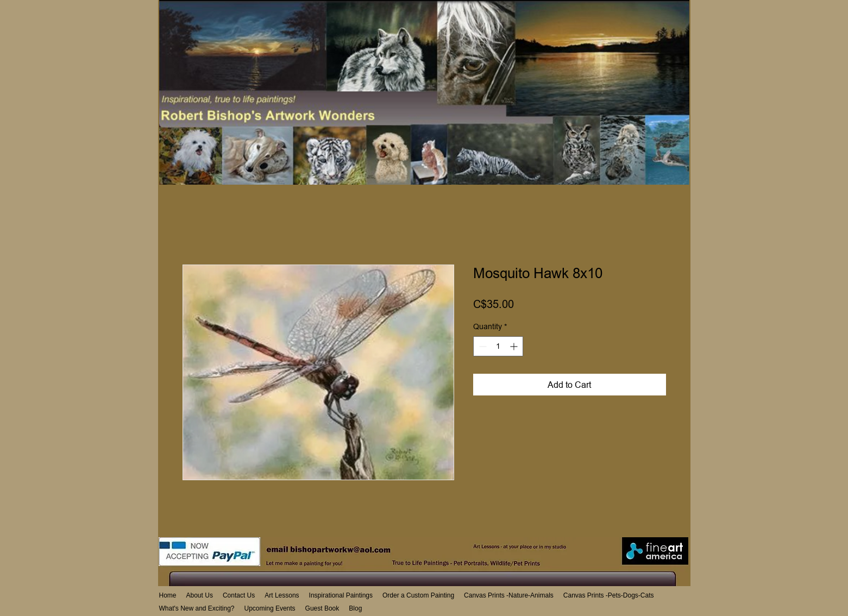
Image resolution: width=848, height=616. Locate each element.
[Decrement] (482, 346)
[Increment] (515, 346)
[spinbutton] (498, 346)
